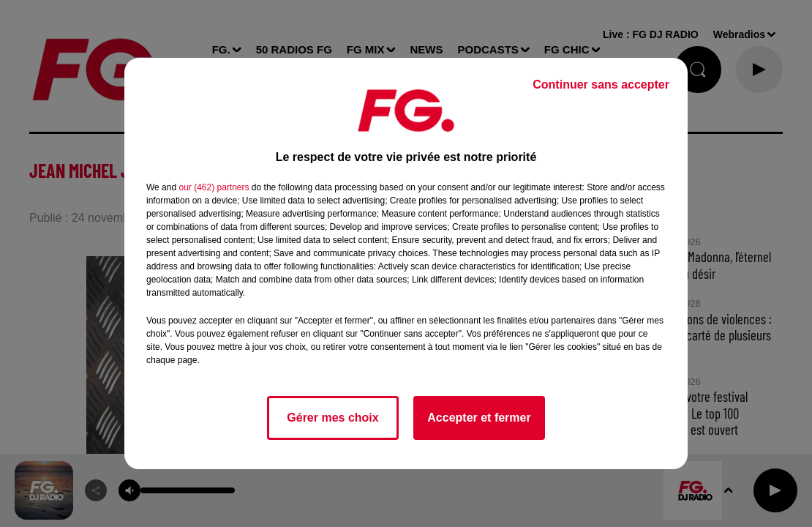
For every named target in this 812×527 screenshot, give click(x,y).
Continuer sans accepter (601, 85)
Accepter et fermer (479, 418)
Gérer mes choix (332, 418)
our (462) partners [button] (214, 187)
